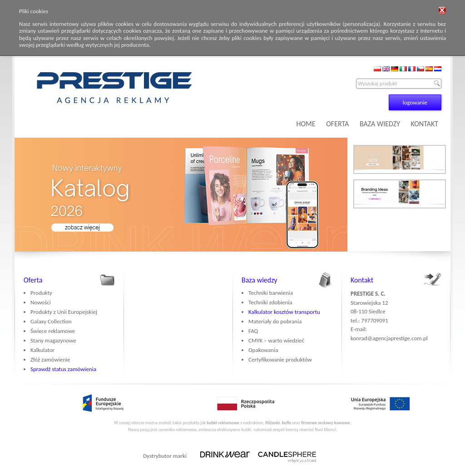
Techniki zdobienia (270, 302)
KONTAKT (425, 124)
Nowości (41, 302)
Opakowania (263, 350)
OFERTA (337, 124)
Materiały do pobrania (275, 321)
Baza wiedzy (260, 280)
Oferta (33, 280)
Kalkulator (42, 350)
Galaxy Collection (51, 321)
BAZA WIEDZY (380, 124)
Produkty (41, 293)
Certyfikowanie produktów (280, 359)
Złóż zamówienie (50, 359)
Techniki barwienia (271, 293)
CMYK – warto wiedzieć (276, 340)
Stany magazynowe (53, 340)
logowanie (415, 102)
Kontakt (362, 280)
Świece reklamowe (53, 331)
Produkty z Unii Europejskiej (64, 312)
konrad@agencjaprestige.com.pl (389, 338)
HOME (306, 124)
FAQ (253, 331)
